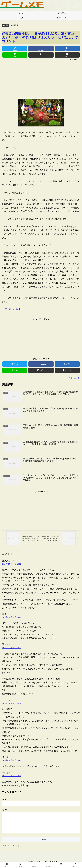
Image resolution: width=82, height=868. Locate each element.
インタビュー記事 (12, 309)
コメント (6, 811)
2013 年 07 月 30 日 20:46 (11, 761)
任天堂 (5, 25)
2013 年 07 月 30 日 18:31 (11, 565)
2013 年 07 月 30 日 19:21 (11, 618)
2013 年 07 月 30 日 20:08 (11, 648)
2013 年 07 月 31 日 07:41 (11, 776)
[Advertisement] (41, 79)
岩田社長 (14, 25)
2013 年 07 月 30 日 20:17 (11, 704)
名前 (4, 799)
